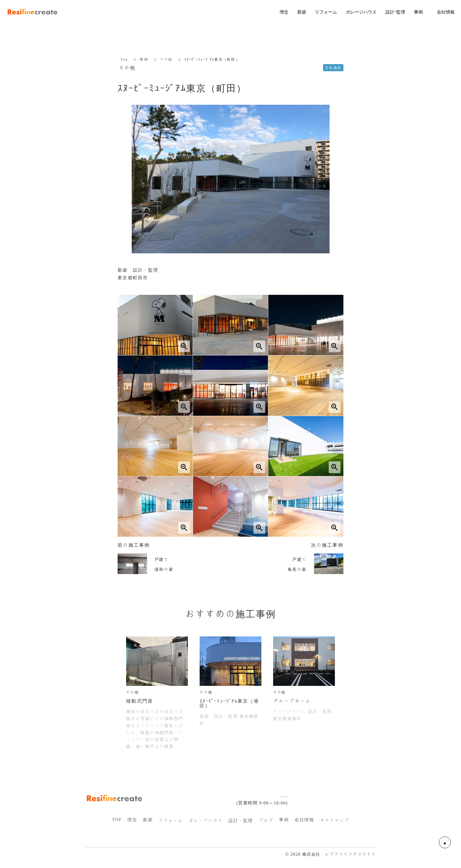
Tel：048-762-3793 (267, 795)
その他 (166, 59)
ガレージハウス (206, 821)
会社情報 (304, 820)
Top (124, 59)
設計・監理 (241, 821)
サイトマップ (334, 821)
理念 (132, 820)
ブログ (266, 821)
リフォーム (171, 821)
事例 (144, 59)
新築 (148, 820)
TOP (117, 819)
